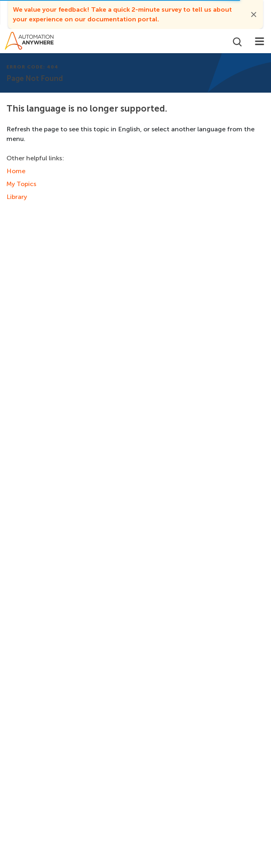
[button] (254, 15)
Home (16, 171)
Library (17, 197)
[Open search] (237, 41)
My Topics (21, 184)
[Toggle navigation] (260, 41)
